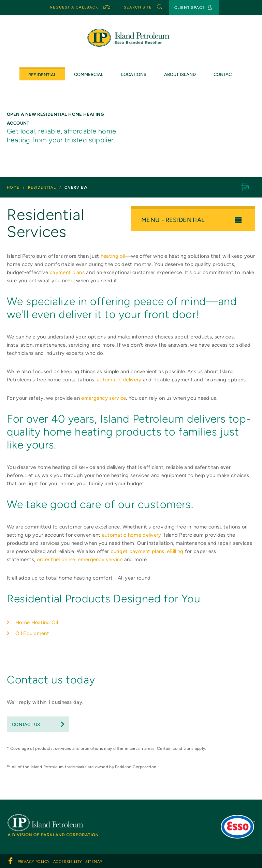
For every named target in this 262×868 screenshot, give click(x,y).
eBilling (175, 551)
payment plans (67, 272)
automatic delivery (119, 380)
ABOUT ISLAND (180, 74)
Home (13, 187)
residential (42, 187)
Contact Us (26, 724)
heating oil (113, 256)
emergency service (104, 398)
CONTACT (224, 74)
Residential (42, 75)
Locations (134, 74)
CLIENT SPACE (193, 7)
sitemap (93, 862)
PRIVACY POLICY (34, 862)
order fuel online (56, 559)
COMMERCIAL (89, 74)
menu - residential (191, 220)
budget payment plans (137, 551)
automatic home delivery (132, 535)
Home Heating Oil (37, 622)
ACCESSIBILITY (68, 862)
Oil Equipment (32, 633)
